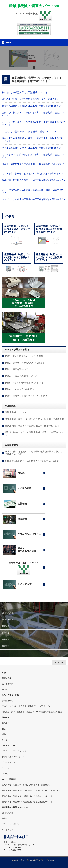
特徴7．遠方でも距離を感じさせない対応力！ (27, 396)
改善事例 (6, 640)
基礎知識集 (7, 678)
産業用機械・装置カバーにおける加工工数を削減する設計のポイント (31, 790)
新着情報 (6, 646)
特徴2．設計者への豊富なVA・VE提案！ (25, 363)
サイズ (5, 740)
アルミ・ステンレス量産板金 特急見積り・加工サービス (26, 706)
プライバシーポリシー (11, 824)
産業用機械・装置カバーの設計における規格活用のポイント (27, 802)
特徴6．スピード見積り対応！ (20, 389)
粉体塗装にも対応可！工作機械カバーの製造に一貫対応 (32, 461)
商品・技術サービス (10, 695)
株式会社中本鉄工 (31, 860)
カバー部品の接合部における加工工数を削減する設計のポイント (34, 174)
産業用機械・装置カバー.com (34, 6)
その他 (5, 774)
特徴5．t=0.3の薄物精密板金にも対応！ (24, 383)
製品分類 (6, 723)
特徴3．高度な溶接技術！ (18, 369)
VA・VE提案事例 (9, 779)
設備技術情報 (8, 620)
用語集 (5, 689)
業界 (4, 734)
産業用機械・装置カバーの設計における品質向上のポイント (27, 796)
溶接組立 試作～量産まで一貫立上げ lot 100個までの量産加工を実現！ (33, 712)
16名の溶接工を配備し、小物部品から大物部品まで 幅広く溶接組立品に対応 (34, 453)
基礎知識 (6, 626)
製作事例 (6, 718)
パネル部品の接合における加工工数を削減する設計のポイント (33, 148)
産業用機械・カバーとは (17, 412)
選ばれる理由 (8, 613)
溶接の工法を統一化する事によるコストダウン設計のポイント (33, 99)
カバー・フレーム (9, 746)
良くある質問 (8, 684)
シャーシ (6, 768)
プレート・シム (9, 762)
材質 (4, 729)
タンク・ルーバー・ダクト (13, 757)
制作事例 (6, 633)
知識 (4, 673)
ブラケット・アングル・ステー (15, 751)
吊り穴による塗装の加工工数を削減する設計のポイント (29, 132)
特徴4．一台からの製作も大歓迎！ (22, 376)
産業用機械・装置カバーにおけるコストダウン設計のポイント (28, 785)
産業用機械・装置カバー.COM (15, 807)
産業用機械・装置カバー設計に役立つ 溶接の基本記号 (32, 426)
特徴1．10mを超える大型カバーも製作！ (25, 356)
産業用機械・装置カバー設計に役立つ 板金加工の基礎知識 (34, 419)
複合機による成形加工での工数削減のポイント (25, 92)
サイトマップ (8, 830)
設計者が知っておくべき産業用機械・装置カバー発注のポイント (34, 434)
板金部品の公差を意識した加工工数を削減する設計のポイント (33, 106)
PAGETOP (59, 663)
